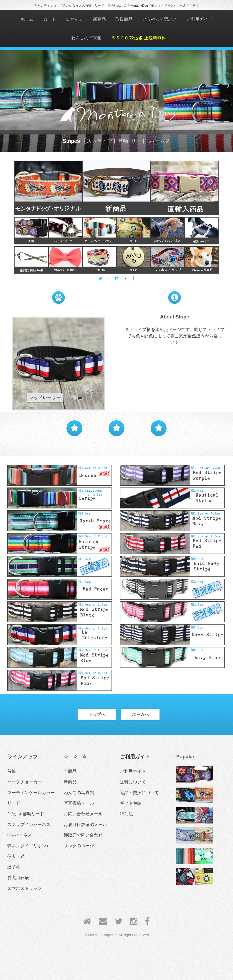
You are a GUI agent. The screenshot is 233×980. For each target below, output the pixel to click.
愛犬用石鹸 (18, 878)
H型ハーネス (20, 835)
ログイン (74, 19)
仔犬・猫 (16, 856)
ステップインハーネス (29, 825)
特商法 (126, 814)
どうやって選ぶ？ (160, 19)
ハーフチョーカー (25, 782)
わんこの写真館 (86, 38)
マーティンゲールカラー (31, 793)
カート (50, 19)
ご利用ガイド (200, 19)
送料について (133, 782)
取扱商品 (124, 19)
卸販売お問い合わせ (83, 835)
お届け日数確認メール (85, 825)
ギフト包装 (131, 803)
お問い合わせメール (83, 814)
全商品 (70, 771)
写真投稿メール (79, 803)
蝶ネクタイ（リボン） (29, 846)
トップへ (97, 714)
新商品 (99, 19)
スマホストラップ (25, 888)
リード (14, 803)
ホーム (27, 19)
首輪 (12, 771)
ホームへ (140, 714)
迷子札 (14, 867)
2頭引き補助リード (26, 814)
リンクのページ (79, 846)
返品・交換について (139, 793)
